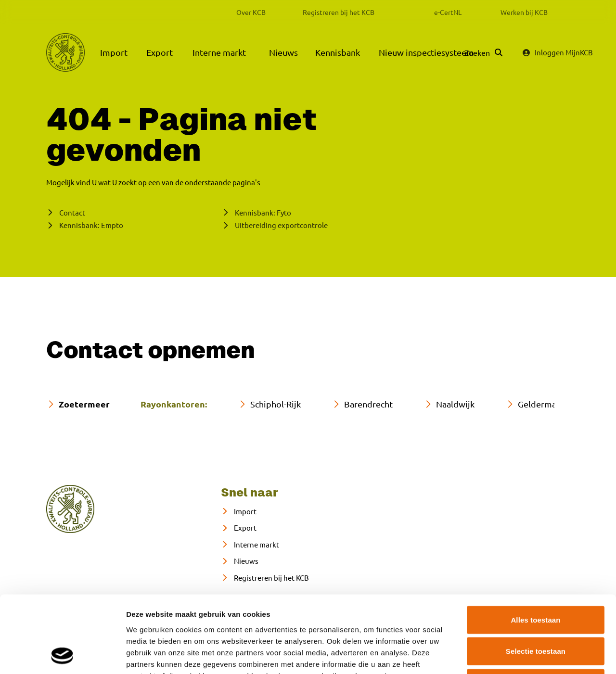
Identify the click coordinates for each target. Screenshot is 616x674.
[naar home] (70, 509)
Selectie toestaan (536, 579)
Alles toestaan (535, 548)
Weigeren (536, 611)
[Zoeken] (483, 52)
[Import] (239, 512)
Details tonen (520, 655)
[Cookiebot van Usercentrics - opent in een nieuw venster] (62, 655)
